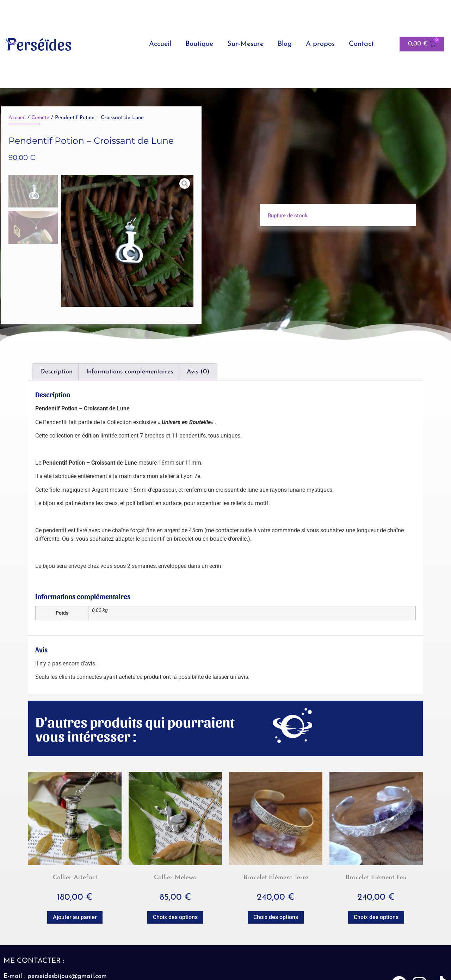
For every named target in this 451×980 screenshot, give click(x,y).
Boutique (199, 44)
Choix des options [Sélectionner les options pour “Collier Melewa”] (175, 917)
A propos (320, 44)
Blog (285, 44)
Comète (40, 118)
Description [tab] (56, 372)
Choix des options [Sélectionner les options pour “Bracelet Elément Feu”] (376, 917)
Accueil (160, 44)
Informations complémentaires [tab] (130, 372)
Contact (361, 44)
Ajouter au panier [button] (75, 917)
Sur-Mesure (245, 44)
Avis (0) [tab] (198, 372)
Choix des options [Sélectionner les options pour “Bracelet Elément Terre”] (276, 917)
